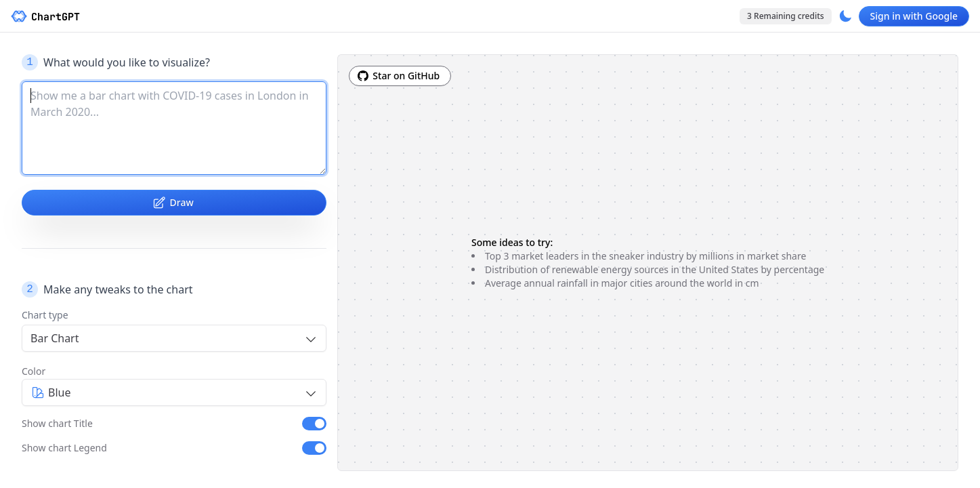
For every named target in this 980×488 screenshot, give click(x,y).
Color (34, 371)
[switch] (314, 424)
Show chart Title (57, 423)
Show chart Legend (64, 448)
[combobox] (174, 338)
